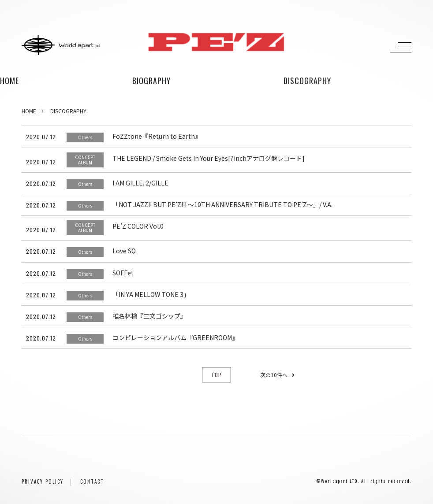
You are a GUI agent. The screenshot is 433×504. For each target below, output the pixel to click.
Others (85, 137)
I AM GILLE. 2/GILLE (140, 183)
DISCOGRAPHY (68, 111)
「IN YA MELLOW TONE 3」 (151, 294)
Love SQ (124, 251)
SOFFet (123, 273)
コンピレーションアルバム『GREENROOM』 (175, 337)
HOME (9, 81)
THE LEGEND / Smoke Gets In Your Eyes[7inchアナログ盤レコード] (209, 158)
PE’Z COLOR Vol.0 (138, 226)
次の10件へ (277, 375)
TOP (216, 375)
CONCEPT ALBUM (85, 160)
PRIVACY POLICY (43, 482)
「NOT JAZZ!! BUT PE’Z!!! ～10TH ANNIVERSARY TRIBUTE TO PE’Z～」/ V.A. (222, 204)
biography (151, 81)
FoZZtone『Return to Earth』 (157, 136)
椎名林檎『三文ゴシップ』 (149, 316)
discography (307, 81)
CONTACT (92, 482)
